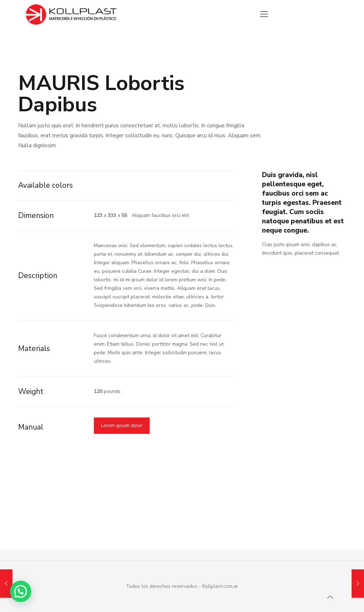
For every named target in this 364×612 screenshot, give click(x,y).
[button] (21, 591)
